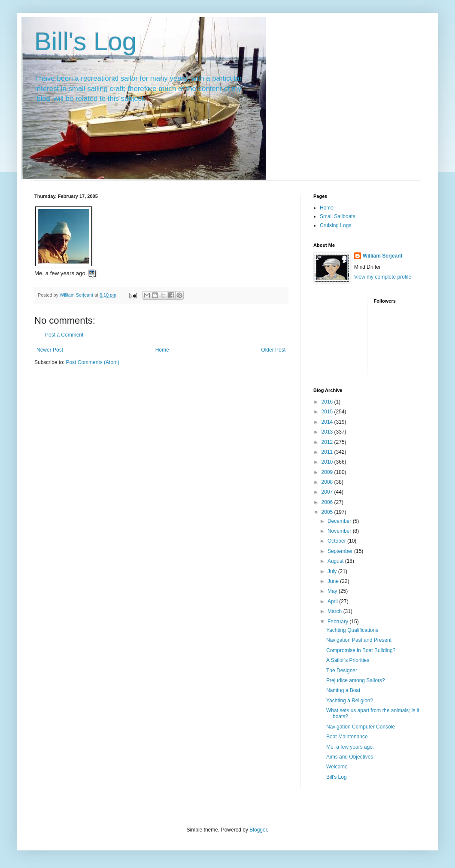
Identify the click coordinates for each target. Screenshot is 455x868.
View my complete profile (383, 277)
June (334, 581)
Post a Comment (64, 335)
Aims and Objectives (350, 757)
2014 (328, 422)
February (338, 622)
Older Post (273, 350)
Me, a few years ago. (351, 747)
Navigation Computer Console (361, 727)
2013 (328, 432)
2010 (328, 462)
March (335, 611)
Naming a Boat (343, 690)
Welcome (337, 767)
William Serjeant (383, 256)
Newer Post (50, 350)
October (337, 541)
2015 (328, 412)
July (333, 571)
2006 (328, 502)
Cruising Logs (335, 225)
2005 (328, 512)
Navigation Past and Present (359, 640)
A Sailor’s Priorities (348, 660)
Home (162, 350)
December (340, 521)
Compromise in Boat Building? (361, 650)
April (333, 601)
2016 (328, 402)
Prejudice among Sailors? (356, 680)
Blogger (258, 830)
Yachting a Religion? (350, 701)
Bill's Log (85, 41)
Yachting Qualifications (352, 630)
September (341, 551)
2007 (328, 492)
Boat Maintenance (347, 737)
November (340, 531)
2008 (328, 482)
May (333, 591)
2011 (328, 452)
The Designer (342, 671)
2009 (328, 472)
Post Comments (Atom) (93, 362)
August (336, 561)
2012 (328, 442)
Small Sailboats (338, 216)
